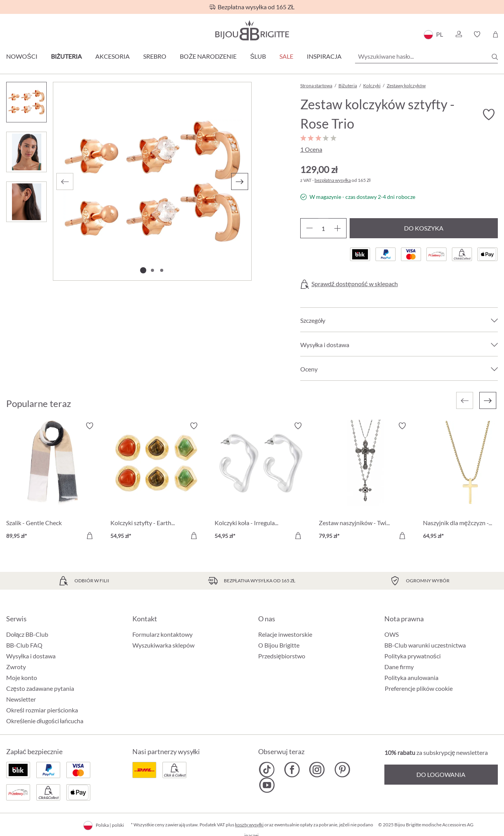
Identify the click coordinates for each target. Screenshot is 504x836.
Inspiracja (324, 56)
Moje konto (22, 677)
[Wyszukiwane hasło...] (426, 56)
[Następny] (240, 181)
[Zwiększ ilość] (337, 228)
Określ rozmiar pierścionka (42, 710)
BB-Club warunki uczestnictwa (425, 645)
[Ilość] (323, 228)
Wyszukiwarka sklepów (163, 645)
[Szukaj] (495, 57)
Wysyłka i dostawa (31, 656)
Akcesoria (112, 56)
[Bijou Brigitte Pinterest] (342, 770)
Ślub (258, 56)
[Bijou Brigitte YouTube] (267, 785)
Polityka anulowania (411, 677)
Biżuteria (67, 56)
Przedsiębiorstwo (282, 656)
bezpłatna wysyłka (333, 180)
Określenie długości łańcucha (45, 721)
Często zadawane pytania (40, 688)
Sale (286, 56)
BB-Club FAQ (24, 645)
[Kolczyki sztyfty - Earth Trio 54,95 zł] (157, 482)
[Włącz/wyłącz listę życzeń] (489, 115)
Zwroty (16, 667)
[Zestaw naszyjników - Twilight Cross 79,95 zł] (365, 482)
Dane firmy (399, 667)
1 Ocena (311, 149)
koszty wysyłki (249, 825)
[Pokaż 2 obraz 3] (152, 270)
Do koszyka (424, 228)
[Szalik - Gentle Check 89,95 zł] (52, 482)
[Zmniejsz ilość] (309, 228)
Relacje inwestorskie (285, 634)
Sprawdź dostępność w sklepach (355, 284)
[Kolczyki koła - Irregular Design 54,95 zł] (261, 482)
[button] (458, 34)
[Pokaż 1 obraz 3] (143, 270)
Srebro (155, 56)
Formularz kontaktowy (162, 634)
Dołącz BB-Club (27, 634)
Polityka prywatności (413, 656)
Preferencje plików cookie (419, 688)
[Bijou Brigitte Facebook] (292, 770)
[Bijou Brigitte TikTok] (267, 770)
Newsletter (21, 699)
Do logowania (441, 774)
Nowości (22, 56)
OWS (392, 634)
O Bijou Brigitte (279, 645)
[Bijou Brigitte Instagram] (317, 770)
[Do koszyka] (90, 536)
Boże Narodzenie (208, 56)
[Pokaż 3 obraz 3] (162, 270)
